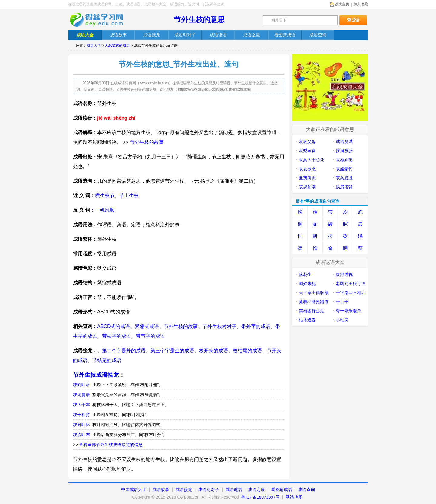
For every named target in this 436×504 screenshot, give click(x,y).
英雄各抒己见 (312, 311)
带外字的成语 (256, 326)
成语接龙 (184, 489)
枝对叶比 (81, 425)
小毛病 (342, 320)
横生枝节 (105, 196)
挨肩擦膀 (344, 151)
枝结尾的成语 (247, 351)
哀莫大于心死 (312, 160)
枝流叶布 (81, 435)
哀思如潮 (307, 187)
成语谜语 (234, 489)
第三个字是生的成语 (172, 351)
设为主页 (342, 4)
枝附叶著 (81, 385)
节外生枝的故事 (147, 142)
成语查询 (306, 489)
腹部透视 (344, 274)
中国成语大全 (134, 489)
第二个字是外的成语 (124, 351)
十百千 (342, 302)
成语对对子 (209, 489)
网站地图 (294, 497)
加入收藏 (361, 4)
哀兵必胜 (344, 178)
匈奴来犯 (307, 283)
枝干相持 (81, 415)
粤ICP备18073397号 (261, 497)
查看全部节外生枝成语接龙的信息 (111, 445)
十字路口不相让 (351, 293)
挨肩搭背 (344, 187)
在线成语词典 (101, 20)
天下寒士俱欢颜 (314, 293)
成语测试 (344, 141)
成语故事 (161, 489)
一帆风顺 (105, 210)
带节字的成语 (150, 336)
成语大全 (94, 45)
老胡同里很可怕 (351, 283)
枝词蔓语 (81, 395)
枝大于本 (81, 405)
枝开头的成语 (213, 351)
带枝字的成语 (117, 336)
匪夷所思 (307, 178)
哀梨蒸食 (307, 151)
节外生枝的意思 (199, 20)
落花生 (305, 274)
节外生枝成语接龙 (96, 375)
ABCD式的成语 (118, 45)
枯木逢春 (307, 320)
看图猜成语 (282, 489)
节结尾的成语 (107, 360)
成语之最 (256, 489)
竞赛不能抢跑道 (314, 302)
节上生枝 (129, 196)
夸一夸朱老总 (348, 311)
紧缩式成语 (147, 326)
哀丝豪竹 (344, 169)
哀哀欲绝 (307, 169)
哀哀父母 (307, 141)
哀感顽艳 (344, 160)
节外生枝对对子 (220, 326)
